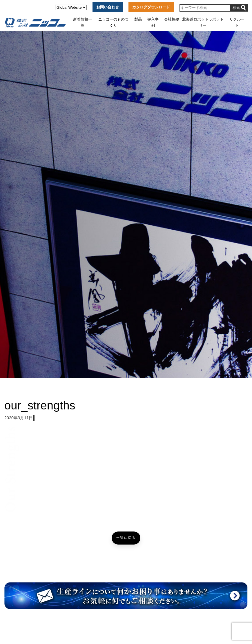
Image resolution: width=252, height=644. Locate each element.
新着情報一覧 (83, 22)
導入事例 (153, 22)
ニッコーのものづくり (113, 22)
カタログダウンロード (151, 7)
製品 (138, 19)
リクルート (237, 22)
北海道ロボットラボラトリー (203, 22)
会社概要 (172, 19)
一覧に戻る (126, 538)
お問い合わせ (108, 7)
